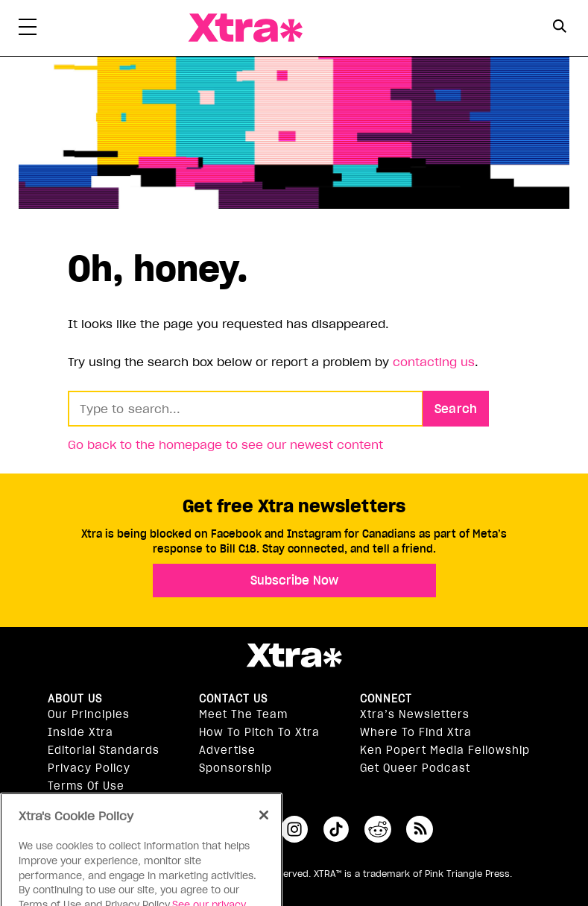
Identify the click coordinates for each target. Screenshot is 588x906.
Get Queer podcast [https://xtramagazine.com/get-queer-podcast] (415, 768)
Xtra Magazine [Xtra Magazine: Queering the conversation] (245, 28)
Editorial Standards (104, 750)
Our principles (89, 714)
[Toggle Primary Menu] (28, 30)
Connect (386, 699)
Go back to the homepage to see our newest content (225, 444)
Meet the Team (243, 714)
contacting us (434, 362)
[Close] (264, 832)
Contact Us (233, 699)
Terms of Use (86, 786)
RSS (420, 829)
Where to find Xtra (416, 732)
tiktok (336, 829)
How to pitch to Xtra (259, 732)
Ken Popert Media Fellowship (445, 750)
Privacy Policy (89, 768)
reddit (378, 829)
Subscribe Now (294, 580)
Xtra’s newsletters (415, 714)
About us (75, 699)
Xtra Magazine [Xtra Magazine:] (294, 655)
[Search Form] (560, 28)
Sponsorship (235, 768)
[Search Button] (560, 26)
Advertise (227, 750)
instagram (294, 829)
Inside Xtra (80, 732)
